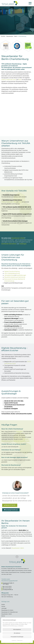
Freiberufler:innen (11, 80)
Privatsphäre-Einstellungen (17, 637)
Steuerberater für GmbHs (7, 610)
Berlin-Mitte (19, 431)
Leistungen (4, 608)
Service (3, 616)
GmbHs (4, 80)
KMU (20, 80)
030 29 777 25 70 (10, 505)
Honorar (3, 606)
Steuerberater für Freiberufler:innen (10, 612)
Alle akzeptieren (17, 630)
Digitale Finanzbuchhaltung (12, 271)
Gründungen (23, 244)
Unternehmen (21, 569)
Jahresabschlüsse (9, 275)
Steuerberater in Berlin (18, 238)
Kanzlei (3, 605)
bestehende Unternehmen (9, 244)
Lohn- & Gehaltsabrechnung (12, 273)
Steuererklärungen (21, 275)
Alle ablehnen (17, 633)
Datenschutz (20, 641)
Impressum (14, 641)
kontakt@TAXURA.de (12, 510)
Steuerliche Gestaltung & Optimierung (15, 277)
